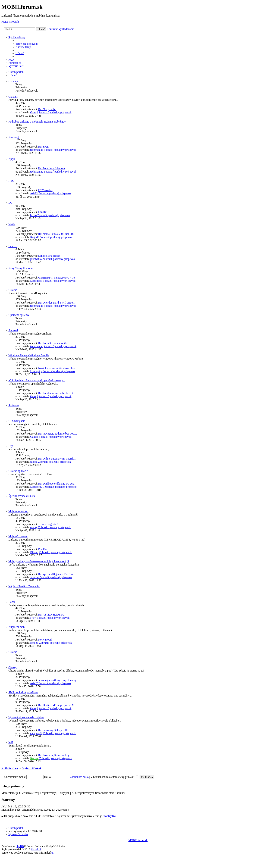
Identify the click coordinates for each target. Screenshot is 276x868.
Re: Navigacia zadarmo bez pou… (58, 434)
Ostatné (13, 290)
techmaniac (37, 150)
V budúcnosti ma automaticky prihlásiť (114, 777)
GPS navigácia (17, 421)
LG (10, 203)
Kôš (11, 742)
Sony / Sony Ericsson (21, 268)
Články (12, 667)
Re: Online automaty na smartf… (57, 459)
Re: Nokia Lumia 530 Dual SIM (56, 234)
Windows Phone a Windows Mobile (29, 355)
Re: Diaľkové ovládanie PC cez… (57, 484)
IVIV (33, 618)
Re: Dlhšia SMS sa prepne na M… (58, 705)
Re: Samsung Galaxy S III (53, 730)
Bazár (12, 602)
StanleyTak (110, 816)
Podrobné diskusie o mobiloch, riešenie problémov (37, 122)
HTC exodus (45, 190)
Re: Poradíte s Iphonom (52, 168)
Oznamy (13, 81)
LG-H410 (44, 212)
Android (13, 330)
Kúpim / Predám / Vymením (24, 586)
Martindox (36, 281)
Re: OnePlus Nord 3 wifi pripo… (57, 303)
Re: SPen (43, 147)
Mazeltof (36, 849)
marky (34, 527)
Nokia (12, 224)
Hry (11, 446)
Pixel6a (42, 549)
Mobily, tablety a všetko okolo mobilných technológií (39, 561)
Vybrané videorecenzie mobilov (26, 717)
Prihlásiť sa (10, 768)
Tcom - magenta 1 (48, 524)
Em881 (34, 643)
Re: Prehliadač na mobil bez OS (56, 393)
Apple (12, 159)
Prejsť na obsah (10, 22)
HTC (11, 181)
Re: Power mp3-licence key (54, 755)
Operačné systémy (19, 315)
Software (14, 405)
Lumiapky (36, 371)
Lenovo (13, 246)
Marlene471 (37, 487)
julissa (34, 462)
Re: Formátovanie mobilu (53, 343)
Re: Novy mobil (47, 109)
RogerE (35, 237)
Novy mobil (45, 640)
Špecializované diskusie (22, 496)
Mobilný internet (18, 536)
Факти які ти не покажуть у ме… (58, 278)
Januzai (34, 577)
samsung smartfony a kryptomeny (57, 680)
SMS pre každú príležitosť (23, 692)
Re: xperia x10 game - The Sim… (57, 574)
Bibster (34, 552)
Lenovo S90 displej (49, 256)
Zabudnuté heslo (79, 777)
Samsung (14, 137)
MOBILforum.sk (138, 840)
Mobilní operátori (18, 511)
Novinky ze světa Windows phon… (58, 368)
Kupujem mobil (17, 627)
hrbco (33, 215)
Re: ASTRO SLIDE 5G (51, 615)
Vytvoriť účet (32, 768)
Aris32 (34, 193)
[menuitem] (27, 44)
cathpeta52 (36, 733)
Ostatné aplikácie (18, 471)
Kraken (34, 758)
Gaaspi (34, 112)
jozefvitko (36, 259)
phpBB (20, 846)
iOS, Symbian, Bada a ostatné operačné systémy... (37, 380)
